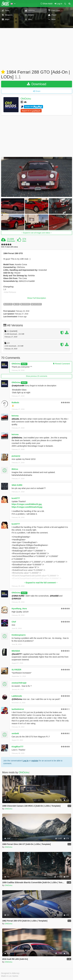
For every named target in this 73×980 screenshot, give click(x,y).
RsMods (15, 403)
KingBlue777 (17, 747)
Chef (14, 622)
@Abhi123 (16, 599)
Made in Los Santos (10, 976)
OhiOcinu (26, 99)
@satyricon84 (18, 386)
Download (37, 84)
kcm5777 (16, 498)
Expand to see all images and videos (36, 233)
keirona (15, 416)
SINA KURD (17, 485)
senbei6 (15, 733)
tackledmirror (18, 709)
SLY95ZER (16, 670)
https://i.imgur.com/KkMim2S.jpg (27, 504)
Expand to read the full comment (41, 583)
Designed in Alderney (10, 973)
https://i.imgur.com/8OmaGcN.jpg (27, 507)
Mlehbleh (16, 651)
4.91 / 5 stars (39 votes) (9, 247)
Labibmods (17, 696)
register (35, 761)
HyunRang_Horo (19, 609)
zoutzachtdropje (19, 683)
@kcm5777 (17, 654)
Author (24, 364)
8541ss (15, 469)
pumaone (16, 456)
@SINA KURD (18, 596)
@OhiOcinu (17, 438)
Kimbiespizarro (19, 635)
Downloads (11, 241)
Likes (24, 241)
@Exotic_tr (17, 419)
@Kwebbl (54, 596)
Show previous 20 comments (36, 376)
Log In (26, 761)
